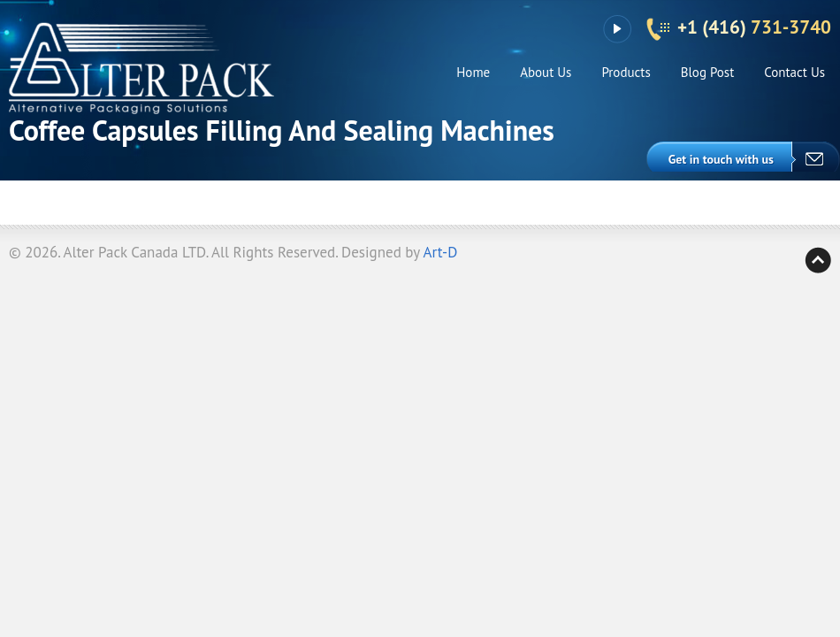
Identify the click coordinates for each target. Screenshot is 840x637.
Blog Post (708, 72)
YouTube (617, 29)
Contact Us (794, 72)
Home (473, 72)
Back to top (818, 260)
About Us (546, 72)
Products (626, 72)
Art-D (441, 252)
